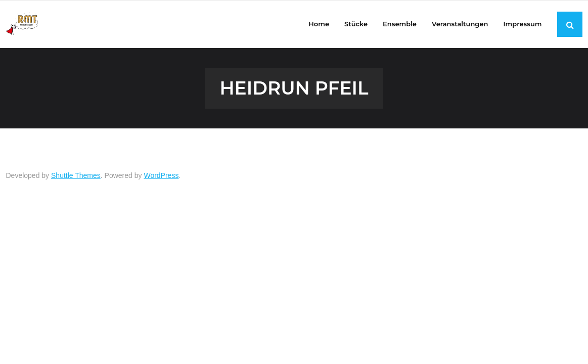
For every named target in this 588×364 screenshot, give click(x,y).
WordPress (161, 175)
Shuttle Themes (76, 175)
